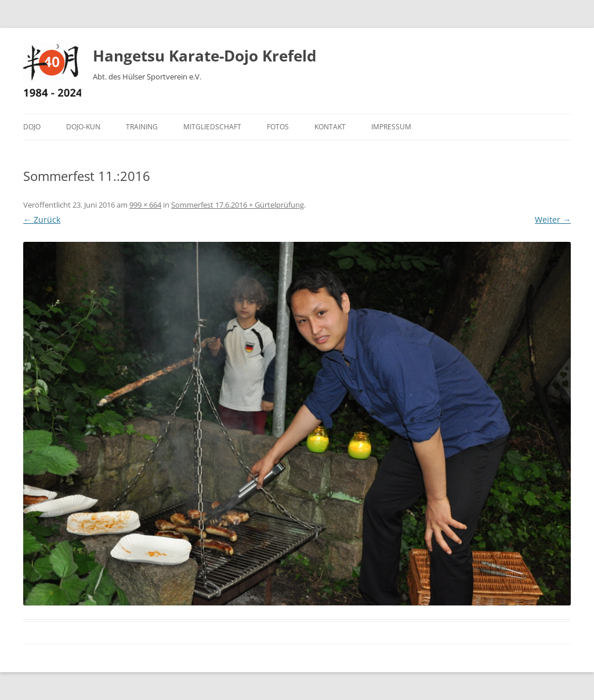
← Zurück (42, 220)
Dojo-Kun (83, 127)
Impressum (391, 127)
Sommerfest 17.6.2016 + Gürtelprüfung (238, 205)
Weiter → (553, 220)
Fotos (278, 127)
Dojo (32, 127)
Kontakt (330, 127)
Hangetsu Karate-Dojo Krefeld (204, 56)
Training (142, 127)
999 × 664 (145, 205)
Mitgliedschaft (212, 127)
